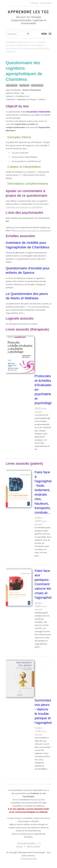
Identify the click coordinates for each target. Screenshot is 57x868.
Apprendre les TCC (28, 12)
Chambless (24, 85)
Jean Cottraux (37, 85)
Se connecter (46, 3)
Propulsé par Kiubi (28, 859)
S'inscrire (35, 3)
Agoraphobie (12, 85)
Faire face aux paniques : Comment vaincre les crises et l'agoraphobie (45, 584)
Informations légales (26, 843)
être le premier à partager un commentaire (32, 230)
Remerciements (33, 846)
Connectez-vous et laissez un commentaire (24, 207)
